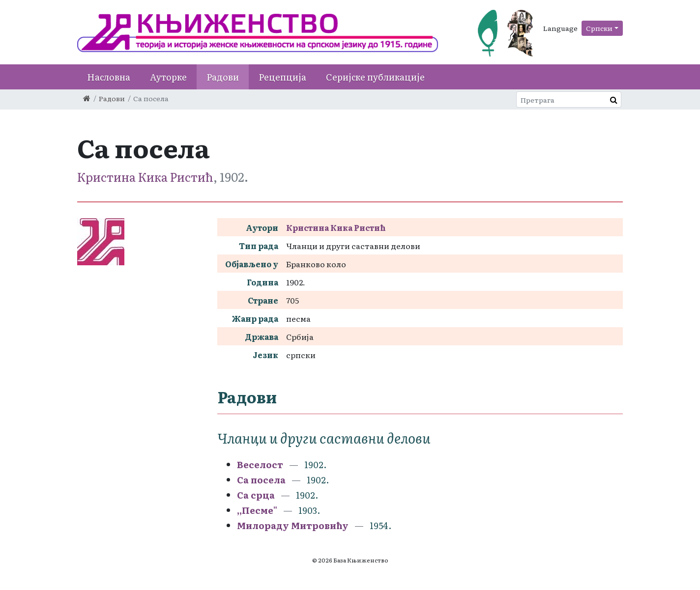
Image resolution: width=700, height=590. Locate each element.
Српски (599, 28)
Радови (223, 77)
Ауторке (168, 77)
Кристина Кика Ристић (145, 177)
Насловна (109, 77)
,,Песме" (257, 510)
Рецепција (282, 77)
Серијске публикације (375, 77)
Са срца (256, 495)
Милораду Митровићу (293, 525)
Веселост (260, 464)
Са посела (261, 480)
